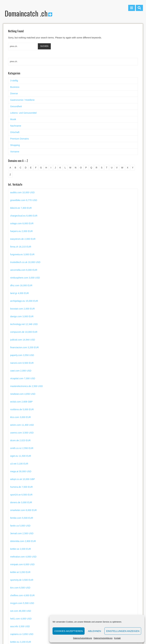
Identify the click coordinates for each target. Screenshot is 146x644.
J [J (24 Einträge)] (55, 168)
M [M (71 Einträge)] (70, 168)
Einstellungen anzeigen (123, 631)
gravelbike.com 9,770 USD (24, 208)
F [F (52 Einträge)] (36, 168)
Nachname (16, 126)
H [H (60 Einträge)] (46, 168)
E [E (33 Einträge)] (31, 168)
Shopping (15, 145)
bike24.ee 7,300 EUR (21, 216)
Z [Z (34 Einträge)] (10, 175)
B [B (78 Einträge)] (15, 168)
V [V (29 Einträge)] (117, 168)
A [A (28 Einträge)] (10, 168)
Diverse (14, 93)
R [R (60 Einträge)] (97, 168)
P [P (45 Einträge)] (86, 168)
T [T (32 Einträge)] (107, 168)
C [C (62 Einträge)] (21, 168)
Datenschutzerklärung (83, 638)
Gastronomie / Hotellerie (22, 100)
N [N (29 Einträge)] (76, 168)
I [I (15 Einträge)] (51, 168)
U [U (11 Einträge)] (112, 168)
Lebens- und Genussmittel (23, 113)
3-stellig (14, 81)
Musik (13, 119)
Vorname (15, 152)
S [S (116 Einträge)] (102, 168)
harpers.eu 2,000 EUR (21, 239)
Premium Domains (19, 139)
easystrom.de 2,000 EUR (23, 247)
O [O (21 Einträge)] (81, 168)
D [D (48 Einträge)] (26, 168)
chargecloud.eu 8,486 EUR (24, 223)
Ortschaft (15, 132)
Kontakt (117, 638)
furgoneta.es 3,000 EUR (22, 262)
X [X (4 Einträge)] (128, 168)
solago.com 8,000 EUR (22, 231)
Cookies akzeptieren (69, 631)
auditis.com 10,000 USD (22, 200)
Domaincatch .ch (28, 13)
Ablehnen (95, 631)
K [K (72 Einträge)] (60, 168)
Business (15, 87)
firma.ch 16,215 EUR (21, 254)
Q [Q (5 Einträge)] (91, 168)
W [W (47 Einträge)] (122, 168)
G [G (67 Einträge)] (41, 168)
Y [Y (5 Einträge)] (133, 168)
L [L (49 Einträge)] (65, 168)
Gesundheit (16, 106)
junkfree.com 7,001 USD (23, 192)
